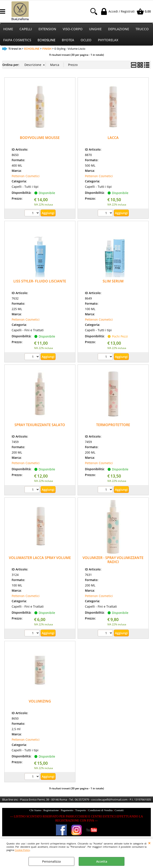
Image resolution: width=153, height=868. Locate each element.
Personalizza (51, 861)
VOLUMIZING (40, 702)
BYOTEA (68, 41)
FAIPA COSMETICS (17, 41)
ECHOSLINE (46, 41)
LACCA (113, 139)
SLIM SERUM (113, 282)
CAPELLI (26, 29)
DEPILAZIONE (119, 29)
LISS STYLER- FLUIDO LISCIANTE (40, 282)
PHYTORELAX (108, 41)
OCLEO (86, 41)
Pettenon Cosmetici (26, 177)
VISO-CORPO (73, 29)
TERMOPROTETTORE (113, 426)
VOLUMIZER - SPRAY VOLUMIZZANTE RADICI (113, 561)
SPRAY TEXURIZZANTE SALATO (40, 426)
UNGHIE (95, 29)
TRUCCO (142, 29)
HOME (8, 29)
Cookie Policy (22, 850)
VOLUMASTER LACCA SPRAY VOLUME (40, 559)
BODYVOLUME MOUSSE (40, 139)
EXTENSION (47, 29)
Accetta (102, 861)
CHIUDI (149, 843)
